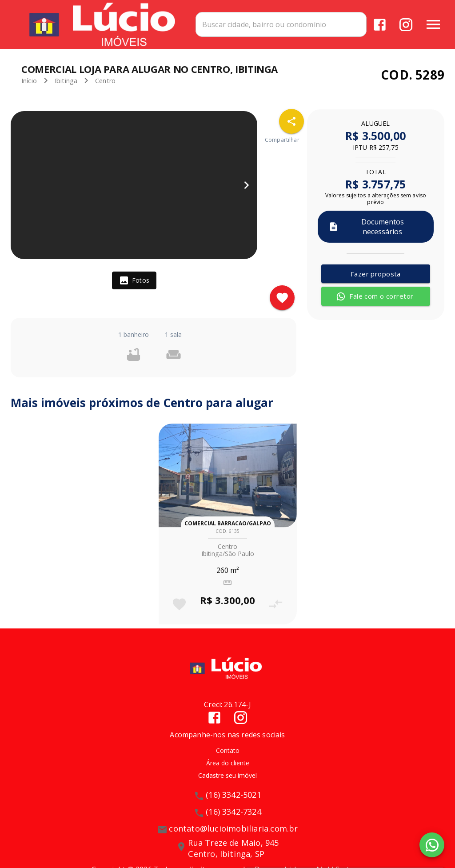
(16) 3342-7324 (233, 812)
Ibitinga (66, 81)
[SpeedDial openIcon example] (291, 121)
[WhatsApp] (432, 845)
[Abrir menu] (433, 24)
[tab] (134, 280)
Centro (105, 81)
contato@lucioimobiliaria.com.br (233, 828)
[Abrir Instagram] (406, 25)
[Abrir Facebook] (380, 25)
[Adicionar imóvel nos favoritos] (282, 298)
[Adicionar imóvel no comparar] (276, 604)
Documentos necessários (366, 227)
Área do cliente (228, 763)
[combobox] (281, 24)
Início (29, 81)
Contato (228, 750)
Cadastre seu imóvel (227, 775)
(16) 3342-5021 (233, 795)
